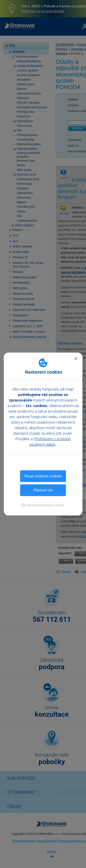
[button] (43, 505)
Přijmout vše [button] (43, 490)
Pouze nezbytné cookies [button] (43, 476)
